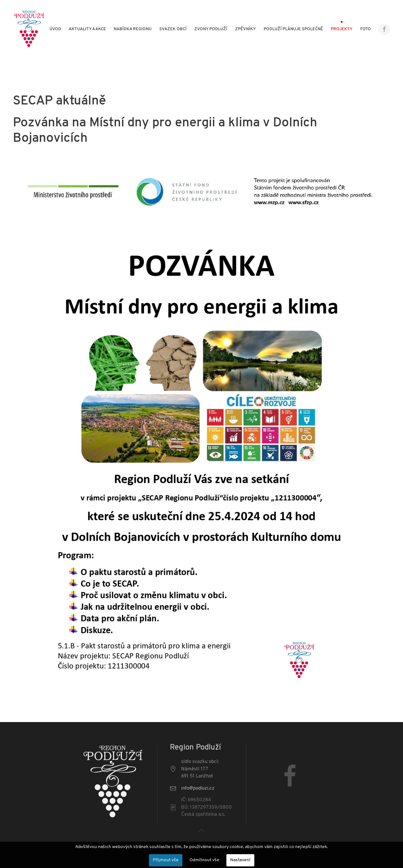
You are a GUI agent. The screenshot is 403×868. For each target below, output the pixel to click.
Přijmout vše (166, 860)
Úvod (55, 29)
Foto (366, 29)
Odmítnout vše (204, 860)
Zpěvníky (245, 29)
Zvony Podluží (211, 29)
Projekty (342, 29)
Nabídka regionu (133, 29)
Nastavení (240, 860)
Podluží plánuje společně (293, 29)
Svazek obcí (173, 29)
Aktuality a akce (87, 29)
